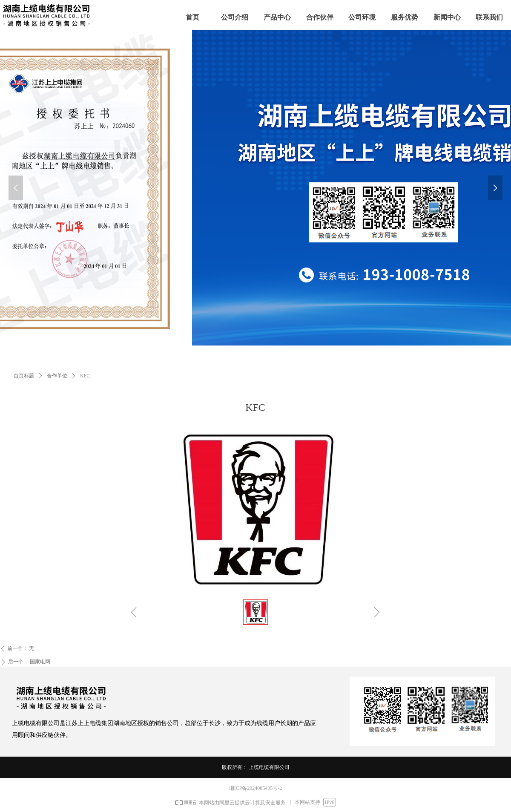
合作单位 (57, 376)
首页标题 (24, 376)
